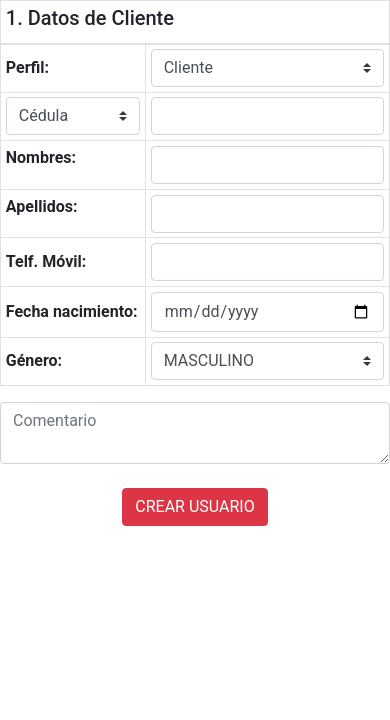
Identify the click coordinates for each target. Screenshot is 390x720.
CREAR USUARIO (194, 506)
